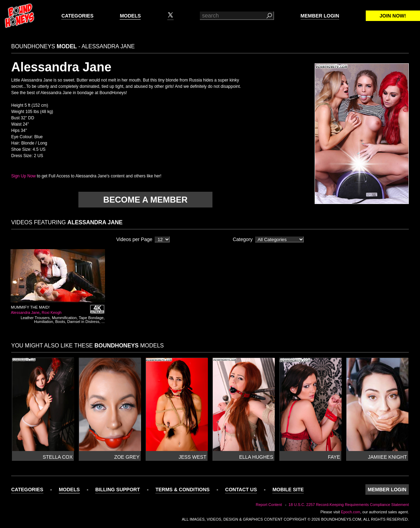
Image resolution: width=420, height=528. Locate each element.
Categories (77, 16)
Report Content (269, 505)
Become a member (145, 200)
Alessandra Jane (25, 312)
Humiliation (43, 322)
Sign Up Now (23, 176)
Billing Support (118, 490)
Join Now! (393, 16)
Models (130, 16)
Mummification (64, 318)
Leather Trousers (35, 318)
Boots (60, 322)
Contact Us (241, 490)
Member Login (320, 16)
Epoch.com (351, 512)
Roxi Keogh (52, 312)
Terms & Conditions (183, 490)
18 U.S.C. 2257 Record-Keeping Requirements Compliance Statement (349, 505)
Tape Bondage (91, 318)
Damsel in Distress (83, 322)
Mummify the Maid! (30, 307)
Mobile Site (288, 490)
